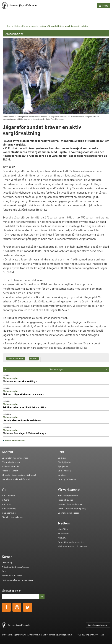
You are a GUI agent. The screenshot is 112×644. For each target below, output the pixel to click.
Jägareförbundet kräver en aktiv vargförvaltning (65, 26)
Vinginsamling (9, 513)
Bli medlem (63, 533)
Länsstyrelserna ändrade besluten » (22, 420)
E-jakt (5, 571)
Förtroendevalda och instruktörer (17, 580)
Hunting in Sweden (67, 479)
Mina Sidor (63, 529)
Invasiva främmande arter (70, 504)
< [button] (5, 369)
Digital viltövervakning (12, 517)
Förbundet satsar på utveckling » (20, 381)
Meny (104, 6)
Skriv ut (34, 359)
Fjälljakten (63, 466)
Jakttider (62, 458)
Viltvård (5, 500)
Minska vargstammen (68, 496)
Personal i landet (10, 471)
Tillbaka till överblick (15, 440)
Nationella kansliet (11, 466)
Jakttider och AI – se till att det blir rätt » (24, 407)
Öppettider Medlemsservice (15, 458)
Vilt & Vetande (9, 496)
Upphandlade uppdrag (69, 513)
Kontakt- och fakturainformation (17, 479)
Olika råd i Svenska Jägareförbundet (19, 475)
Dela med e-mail (16, 359)
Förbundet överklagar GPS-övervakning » (24, 433)
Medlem (62, 538)
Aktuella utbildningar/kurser (15, 567)
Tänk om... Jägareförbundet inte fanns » (23, 394)
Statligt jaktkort (65, 462)
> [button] (107, 369)
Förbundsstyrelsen (11, 462)
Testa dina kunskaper (12, 576)
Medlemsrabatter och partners (72, 546)
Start (9, 26)
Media (17, 26)
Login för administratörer (98, 625)
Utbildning (7, 563)
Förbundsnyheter (30, 26)
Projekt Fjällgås (65, 500)
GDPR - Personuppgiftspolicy (72, 509)
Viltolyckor (7, 504)
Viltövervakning (9, 509)
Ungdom (62, 475)
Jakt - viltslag (64, 471)
